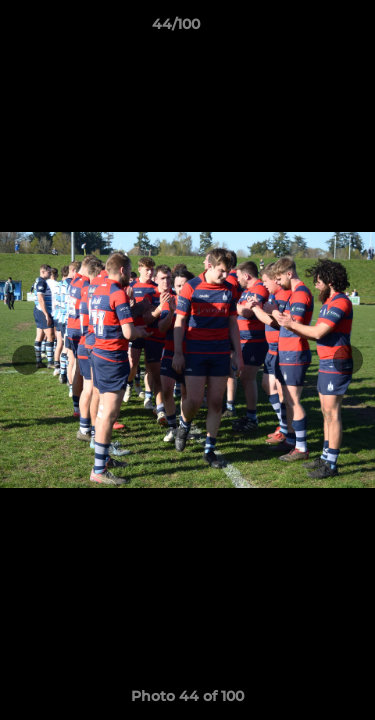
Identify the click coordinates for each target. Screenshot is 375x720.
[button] (303, 29)
